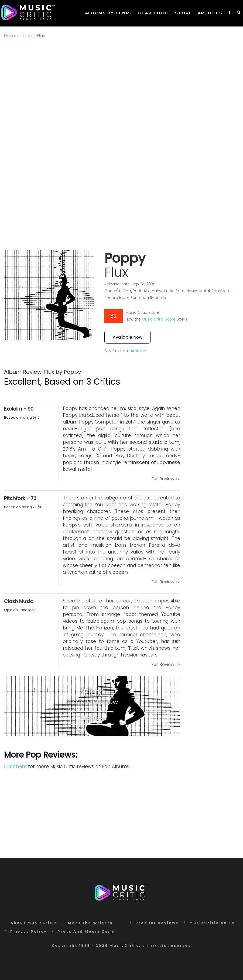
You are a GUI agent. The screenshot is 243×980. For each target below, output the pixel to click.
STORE (184, 13)
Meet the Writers (90, 923)
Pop (28, 36)
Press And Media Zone (86, 931)
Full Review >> (166, 479)
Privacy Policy (28, 931)
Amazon (138, 351)
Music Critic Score (159, 319)
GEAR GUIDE (154, 13)
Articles (210, 13)
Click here (15, 766)
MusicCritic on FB (212, 923)
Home (11, 36)
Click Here (92, 718)
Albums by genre (109, 13)
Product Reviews (157, 923)
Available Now (128, 337)
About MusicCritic (34, 923)
